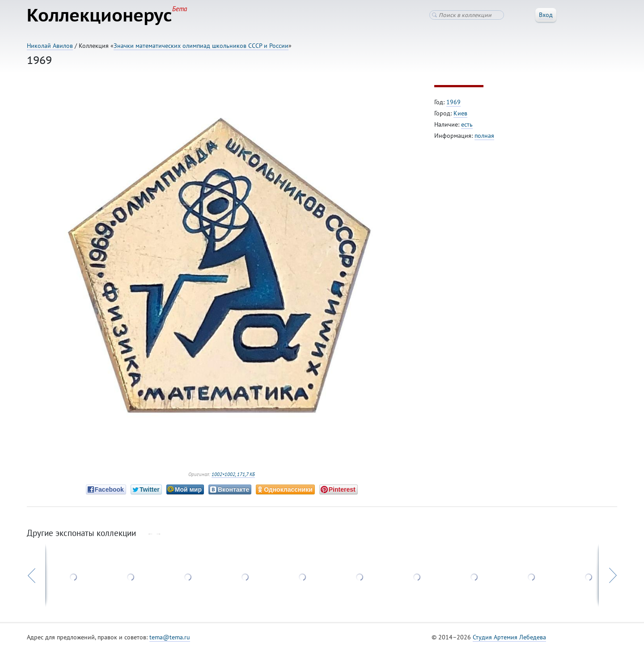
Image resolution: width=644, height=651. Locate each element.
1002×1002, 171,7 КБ (233, 474)
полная (484, 136)
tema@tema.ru (170, 637)
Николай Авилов (50, 46)
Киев (460, 113)
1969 (453, 102)
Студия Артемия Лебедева (509, 637)
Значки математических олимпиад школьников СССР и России (201, 46)
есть (467, 124)
